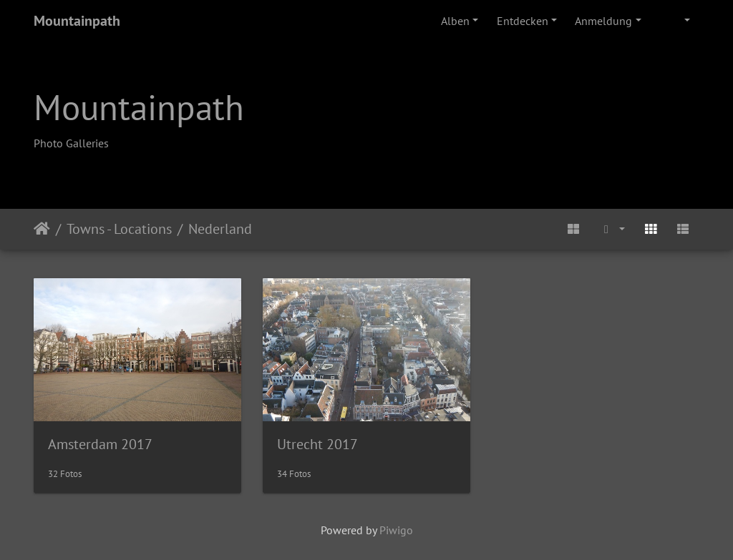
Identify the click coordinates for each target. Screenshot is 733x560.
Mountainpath (77, 21)
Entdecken (523, 21)
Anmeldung (603, 21)
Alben (455, 21)
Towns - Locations (119, 229)
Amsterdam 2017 (100, 444)
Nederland (220, 229)
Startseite (42, 229)
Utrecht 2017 (317, 444)
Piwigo (396, 530)
